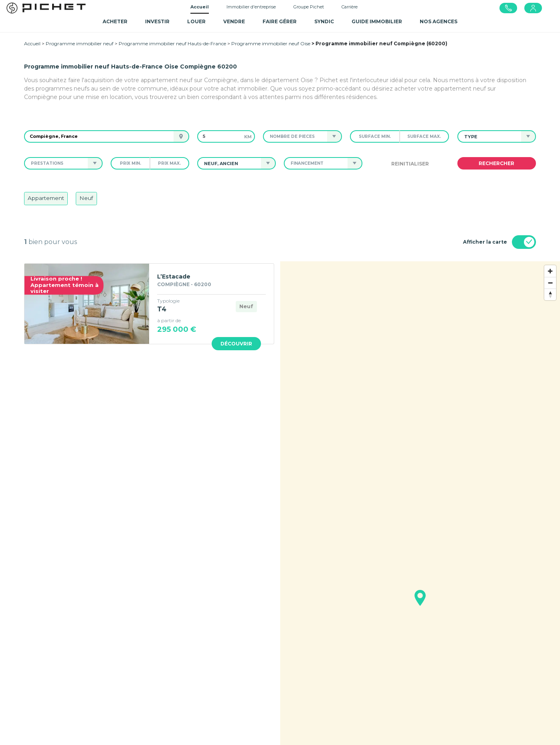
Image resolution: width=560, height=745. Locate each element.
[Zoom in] (550, 271)
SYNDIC (324, 21)
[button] (295, 136)
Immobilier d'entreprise (251, 7)
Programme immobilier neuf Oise (271, 43)
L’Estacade (174, 277)
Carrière (350, 7)
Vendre (234, 21)
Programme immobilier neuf (80, 43)
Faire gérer (280, 21)
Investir (157, 21)
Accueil (200, 7)
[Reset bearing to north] (550, 294)
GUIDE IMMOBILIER (377, 21)
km (248, 137)
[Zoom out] (550, 283)
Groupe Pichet (309, 7)
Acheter (115, 21)
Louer (196, 21)
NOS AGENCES (439, 21)
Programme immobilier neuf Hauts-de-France (172, 43)
